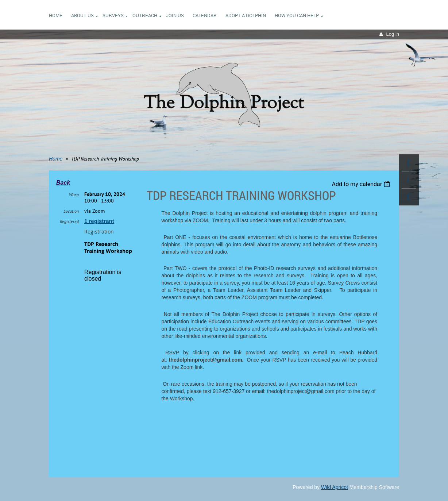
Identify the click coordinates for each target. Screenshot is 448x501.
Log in (393, 34)
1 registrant (99, 221)
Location (71, 211)
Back (63, 183)
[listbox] (362, 184)
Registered (69, 221)
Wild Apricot (335, 487)
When (74, 194)
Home (56, 159)
